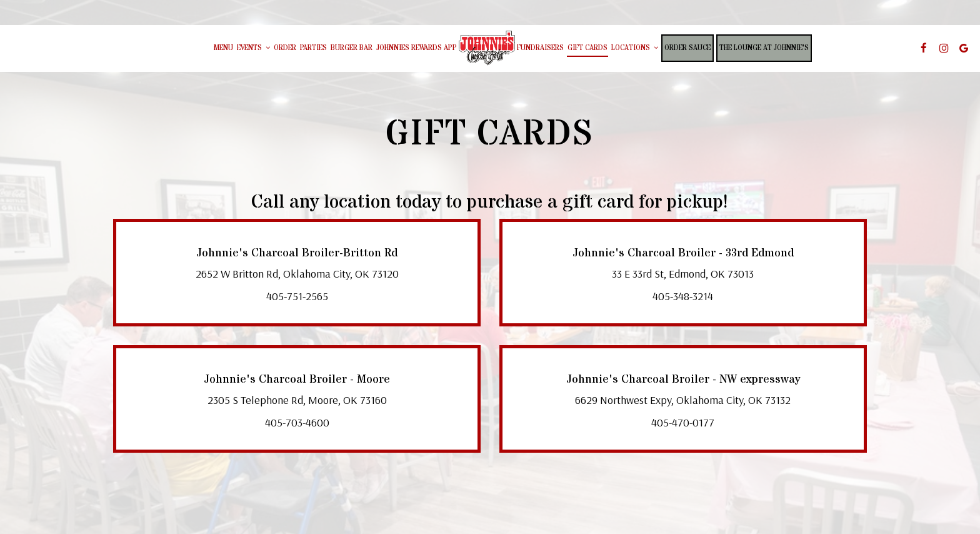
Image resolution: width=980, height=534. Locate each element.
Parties (313, 48)
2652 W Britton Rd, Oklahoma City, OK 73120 (297, 274)
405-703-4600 (297, 422)
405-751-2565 (297, 296)
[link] (487, 48)
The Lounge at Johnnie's (764, 48)
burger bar (352, 48)
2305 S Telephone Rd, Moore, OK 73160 (297, 400)
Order (285, 48)
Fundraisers (540, 48)
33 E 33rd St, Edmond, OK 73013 (683, 274)
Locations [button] (635, 48)
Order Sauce (687, 48)
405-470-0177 (683, 422)
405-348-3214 (683, 296)
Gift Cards (587, 48)
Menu (223, 48)
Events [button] (253, 48)
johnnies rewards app (417, 48)
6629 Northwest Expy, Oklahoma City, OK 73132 (683, 400)
